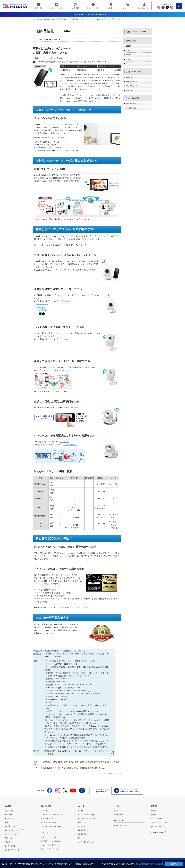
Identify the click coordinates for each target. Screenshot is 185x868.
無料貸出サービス (47, 819)
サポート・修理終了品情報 (86, 815)
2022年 (129, 64)
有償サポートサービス (49, 837)
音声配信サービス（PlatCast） (51, 841)
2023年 (129, 59)
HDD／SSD (9, 815)
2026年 (129, 46)
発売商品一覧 (131, 104)
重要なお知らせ (132, 82)
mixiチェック (53, 58)
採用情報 (153, 815)
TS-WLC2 (64, 370)
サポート (81, 806)
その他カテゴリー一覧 (12, 850)
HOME (37, 19)
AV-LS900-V (65, 70)
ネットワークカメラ (11, 834)
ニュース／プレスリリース (159, 823)
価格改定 (129, 90)
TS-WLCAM (38, 491)
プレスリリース (132, 86)
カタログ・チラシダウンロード (51, 815)
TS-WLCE (65, 339)
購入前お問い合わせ (84, 830)
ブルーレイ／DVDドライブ (14, 830)
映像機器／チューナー (12, 826)
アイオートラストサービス (50, 849)
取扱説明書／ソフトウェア (86, 819)
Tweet (59, 58)
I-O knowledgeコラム (167, 4)
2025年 (129, 50)
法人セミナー (46, 811)
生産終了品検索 (132, 108)
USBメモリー (9, 838)
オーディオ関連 (10, 846)
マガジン (117, 811)
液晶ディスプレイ (11, 811)
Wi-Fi (6, 823)
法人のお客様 (46, 806)
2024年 (129, 55)
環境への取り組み (156, 819)
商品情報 (8, 806)
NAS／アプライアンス (12, 819)
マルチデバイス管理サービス (51, 845)
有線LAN (8, 842)
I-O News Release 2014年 (48, 19)
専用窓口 (64, 556)
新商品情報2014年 (63, 19)
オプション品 (83, 607)
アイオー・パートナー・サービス (52, 827)
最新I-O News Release (136, 32)
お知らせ (129, 77)
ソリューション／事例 (49, 823)
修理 (79, 838)
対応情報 (81, 811)
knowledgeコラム (120, 815)
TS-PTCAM (64, 442)
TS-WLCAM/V (90, 270)
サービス (45, 832)
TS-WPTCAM (39, 516)
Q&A (79, 823)
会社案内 (153, 811)
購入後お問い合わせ (84, 834)
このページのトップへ (113, 774)
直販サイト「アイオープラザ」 (124, 825)
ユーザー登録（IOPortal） (86, 842)
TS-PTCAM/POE (40, 526)
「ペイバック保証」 (42, 584)
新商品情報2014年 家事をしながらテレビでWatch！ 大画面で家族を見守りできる (95, 19)
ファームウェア (83, 826)
